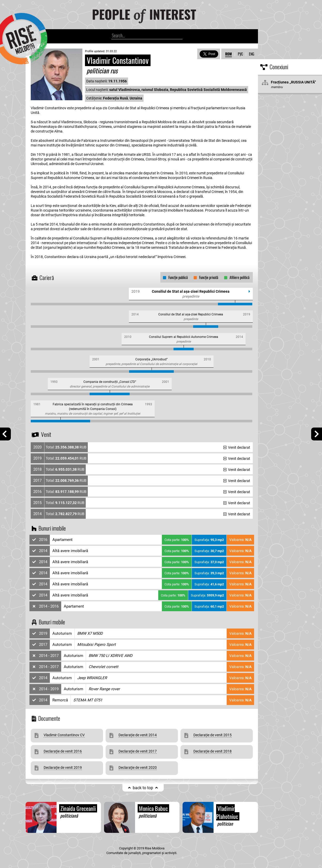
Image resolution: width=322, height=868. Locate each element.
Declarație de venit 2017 (138, 751)
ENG (252, 54)
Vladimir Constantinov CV (64, 735)
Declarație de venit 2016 (63, 751)
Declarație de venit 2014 (138, 735)
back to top (143, 788)
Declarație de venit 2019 (63, 768)
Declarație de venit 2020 (138, 768)
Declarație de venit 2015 (213, 735)
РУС (240, 54)
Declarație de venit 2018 (213, 751)
